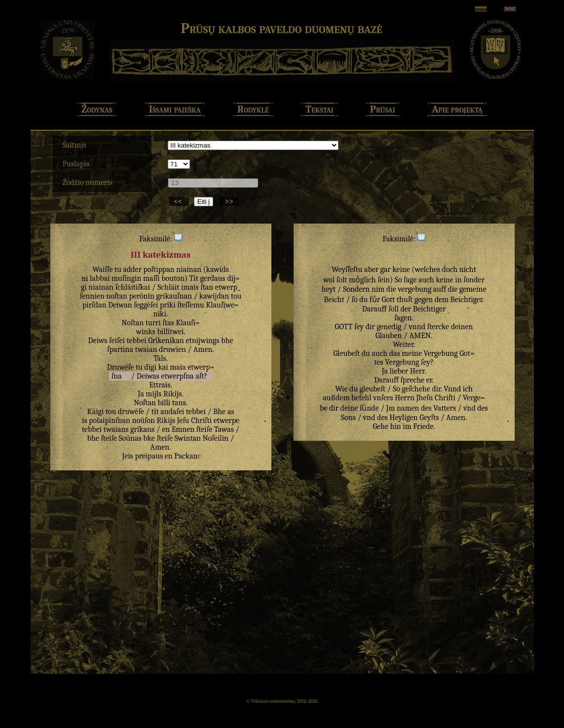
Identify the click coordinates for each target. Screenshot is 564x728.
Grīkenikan (166, 341)
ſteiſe (205, 429)
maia (178, 367)
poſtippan (159, 269)
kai (163, 367)
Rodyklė (253, 109)
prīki (168, 305)
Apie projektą (457, 109)
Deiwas (148, 376)
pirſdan (94, 305)
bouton (173, 278)
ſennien (92, 296)
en (166, 429)
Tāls (160, 358)
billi (164, 403)
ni (85, 278)
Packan (186, 456)
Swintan (188, 438)
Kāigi (96, 412)
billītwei (170, 332)
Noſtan (132, 323)
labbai (100, 278)
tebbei (136, 341)
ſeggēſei (146, 305)
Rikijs (172, 394)
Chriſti (201, 421)
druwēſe (131, 412)
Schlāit (168, 287)
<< (179, 201)
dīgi (150, 367)
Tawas (224, 429)
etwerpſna (177, 376)
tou (236, 296)
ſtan (207, 287)
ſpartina (120, 349)
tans (179, 403)
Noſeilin (216, 438)
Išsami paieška (175, 109)
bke (149, 438)
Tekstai (319, 109)
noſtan (117, 296)
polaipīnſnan (110, 421)
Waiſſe (102, 269)
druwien (172, 349)
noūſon (144, 421)
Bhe (219, 412)
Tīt (194, 278)
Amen (203, 349)
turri (153, 323)
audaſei (172, 412)
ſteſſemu (190, 305)
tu (118, 269)
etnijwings (202, 341)
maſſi (151, 278)
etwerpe (226, 421)
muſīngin (126, 278)
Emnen (183, 429)
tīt (155, 412)
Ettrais (160, 385)
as (231, 412)
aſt (200, 376)
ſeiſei (117, 341)
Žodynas (97, 109)
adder (132, 269)
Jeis (128, 456)
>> (229, 201)
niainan (189, 269)
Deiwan (120, 305)
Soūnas (130, 438)
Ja (141, 394)
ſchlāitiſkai (133, 287)
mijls (153, 394)
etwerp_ (228, 287)
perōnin (141, 296)
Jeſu (183, 421)
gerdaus (212, 278)
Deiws (98, 341)
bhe (227, 341)
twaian (146, 349)
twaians (116, 429)
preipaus (149, 456)
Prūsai (383, 109)
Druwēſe (121, 367)
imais (190, 287)
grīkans (142, 429)
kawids (218, 269)
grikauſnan (174, 296)
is (85, 421)
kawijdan (214, 296)
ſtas (168, 323)
